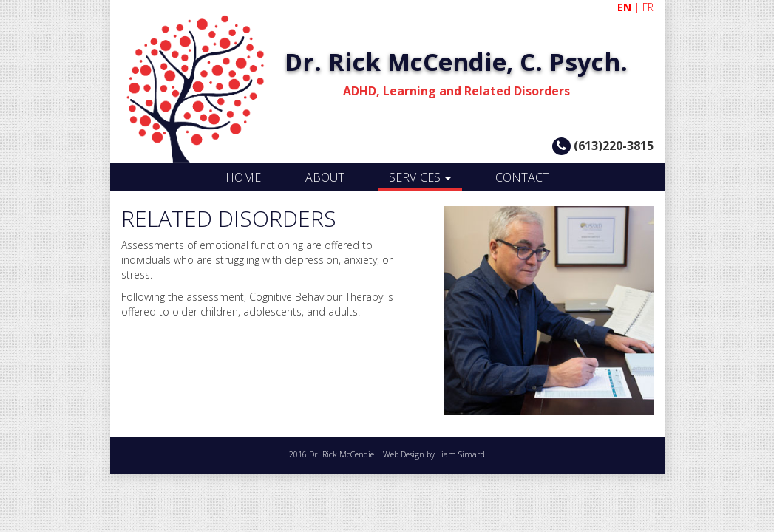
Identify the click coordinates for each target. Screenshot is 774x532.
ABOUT (325, 177)
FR (648, 7)
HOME (243, 177)
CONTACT (522, 177)
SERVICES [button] (420, 177)
